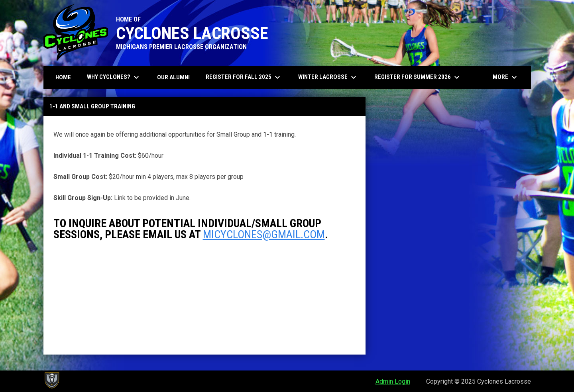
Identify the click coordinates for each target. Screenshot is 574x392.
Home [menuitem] (63, 77)
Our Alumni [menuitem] (173, 77)
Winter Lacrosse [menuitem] (331, 77)
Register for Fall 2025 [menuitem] (247, 77)
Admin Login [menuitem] (393, 381)
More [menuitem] (506, 77)
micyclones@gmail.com (264, 234)
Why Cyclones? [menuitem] (114, 77)
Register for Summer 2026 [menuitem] (418, 77)
